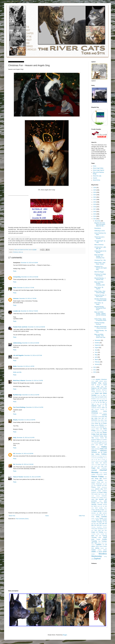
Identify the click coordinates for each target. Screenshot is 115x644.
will (97, 552)
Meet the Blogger (99, 272)
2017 (95, 209)
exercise (93, 427)
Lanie (99, 465)
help (93, 454)
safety (93, 499)
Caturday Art (103, 409)
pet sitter (104, 485)
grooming (104, 443)
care (103, 406)
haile (98, 447)
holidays (104, 454)
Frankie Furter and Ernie (20, 327)
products (105, 491)
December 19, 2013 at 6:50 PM (27, 420)
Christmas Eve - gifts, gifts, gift (100, 248)
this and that (98, 525)
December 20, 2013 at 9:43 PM (32, 477)
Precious (94, 491)
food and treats (101, 434)
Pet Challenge (98, 485)
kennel (102, 461)
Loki (102, 466)
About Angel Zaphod (99, 170)
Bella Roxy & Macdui (19, 381)
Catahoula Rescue (96, 408)
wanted (102, 548)
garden (105, 440)
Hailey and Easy (95, 449)
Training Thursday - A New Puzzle (100, 296)
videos (93, 546)
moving (105, 473)
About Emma (96, 180)
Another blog (96, 383)
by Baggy (94, 401)
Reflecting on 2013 (100, 231)
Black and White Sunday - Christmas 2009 (100, 283)
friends (102, 438)
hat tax (100, 452)
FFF (106, 431)
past (106, 482)
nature (105, 474)
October (97, 343)
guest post (95, 445)
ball (98, 388)
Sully (15, 438)
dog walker (101, 420)
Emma (101, 425)
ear (102, 423)
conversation (95, 417)
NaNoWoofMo (99, 474)
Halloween (103, 451)
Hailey (104, 447)
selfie (100, 501)
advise (93, 381)
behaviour (98, 390)
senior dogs (100, 503)
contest (104, 415)
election (97, 425)
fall (101, 427)
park (102, 482)
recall (93, 496)
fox (92, 436)
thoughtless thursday (102, 527)
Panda (98, 482)
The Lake (102, 524)
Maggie (93, 468)
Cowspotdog (17, 277)
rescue (98, 498)
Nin (101, 478)
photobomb (104, 487)
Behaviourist (99, 392)
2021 (95, 200)
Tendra (101, 518)
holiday (98, 454)
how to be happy (98, 456)
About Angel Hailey (98, 168)
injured (97, 461)
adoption (98, 379)
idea (99, 459)
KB (14, 454)
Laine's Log (94, 465)
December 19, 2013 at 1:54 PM (34, 381)
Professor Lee (95, 492)
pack (106, 480)
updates (99, 545)
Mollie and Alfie (17, 372)
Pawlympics (99, 484)
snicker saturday (95, 510)
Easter (105, 423)
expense (98, 427)
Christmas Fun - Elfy (100, 260)
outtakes (100, 480)
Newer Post (12, 516)
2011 (95, 370)
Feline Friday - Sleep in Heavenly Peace (100, 320)
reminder (94, 498)
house (93, 456)
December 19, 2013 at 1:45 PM (26, 366)
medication (104, 468)
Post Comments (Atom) (22, 519)
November (98, 340)
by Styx (103, 402)
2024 (95, 192)
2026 (95, 188)
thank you (99, 520)
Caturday (97, 409)
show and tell (101, 506)
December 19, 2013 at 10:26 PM (24, 454)
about (94, 379)
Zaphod (97, 559)
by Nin (98, 402)
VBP (103, 545)
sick (106, 506)
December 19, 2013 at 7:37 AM (26, 288)
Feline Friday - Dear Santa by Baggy (100, 292)
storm (103, 511)
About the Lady (97, 176)
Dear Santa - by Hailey (99, 304)
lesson (96, 466)
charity (105, 411)
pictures (97, 489)
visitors (97, 546)
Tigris (96, 530)
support (93, 515)
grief (100, 443)
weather (94, 550)
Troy (99, 541)
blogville (101, 397)
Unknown (16, 299)
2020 (95, 202)
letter (99, 466)
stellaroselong (17, 343)
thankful (105, 520)
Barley (105, 388)
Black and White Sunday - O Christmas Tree (99, 256)
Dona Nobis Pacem (96, 422)
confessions (94, 415)
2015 (95, 214)
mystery (93, 474)
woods (93, 554)
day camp (94, 418)
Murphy (15, 420)
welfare (105, 550)
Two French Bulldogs (19, 407)
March (97, 360)
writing (105, 556)
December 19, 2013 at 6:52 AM (30, 277)
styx (100, 513)
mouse (101, 473)
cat (106, 406)
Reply (15, 271)
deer (106, 418)
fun (106, 438)
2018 (95, 207)
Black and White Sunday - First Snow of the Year (100, 336)
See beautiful (100, 499)
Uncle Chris (104, 543)
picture (93, 489)
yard (92, 559)
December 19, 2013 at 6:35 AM (29, 263)
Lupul (105, 466)
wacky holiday (103, 546)
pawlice (93, 484)
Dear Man (101, 418)
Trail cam (98, 536)
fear (103, 427)
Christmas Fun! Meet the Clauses (100, 275)
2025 (95, 190)
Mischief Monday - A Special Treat (100, 279)
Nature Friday (98, 476)
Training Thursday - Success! (100, 323)
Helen (15, 288)
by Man (93, 402)
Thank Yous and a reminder (99, 238)
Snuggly (102, 510)
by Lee (104, 400)
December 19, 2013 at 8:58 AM (36, 327)
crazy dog (104, 417)
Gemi (93, 441)
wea (106, 548)
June (96, 352)
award (105, 385)
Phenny (93, 487)
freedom (97, 438)
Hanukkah (94, 452)
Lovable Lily (17, 311)
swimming (98, 515)
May (96, 355)
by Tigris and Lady (100, 404)
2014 (95, 216)
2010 (95, 372)
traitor (100, 537)
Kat (14, 464)
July (96, 350)
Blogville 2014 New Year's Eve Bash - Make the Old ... (100, 224)
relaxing (98, 496)
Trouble (98, 539)
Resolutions (98, 228)
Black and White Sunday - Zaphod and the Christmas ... (100, 314)
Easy (93, 425)
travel (105, 537)
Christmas (15, 252)
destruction (94, 420)
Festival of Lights (100, 431)
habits (93, 447)
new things (95, 479)
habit (106, 445)
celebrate (94, 411)
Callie (99, 406)
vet (106, 545)
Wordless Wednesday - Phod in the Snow (100, 327)
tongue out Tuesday (97, 532)
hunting (101, 458)
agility (97, 381)
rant (106, 494)
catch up (104, 408)
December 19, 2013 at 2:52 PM (31, 395)
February (97, 362)
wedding (99, 550)
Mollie (15, 366)
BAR (101, 388)
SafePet (105, 498)
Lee (92, 466)
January (97, 364)
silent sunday (99, 508)
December (98, 221)
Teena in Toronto (18, 477)
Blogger (65, 635)
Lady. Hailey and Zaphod (99, 463)
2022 (95, 197)
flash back (100, 432)
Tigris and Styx (102, 530)
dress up (21, 252)
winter (105, 552)
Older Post (82, 516)
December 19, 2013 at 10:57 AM (33, 355)
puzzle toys (97, 494)
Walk (93, 548)
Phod (99, 487)
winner (100, 552)
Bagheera (94, 388)
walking (97, 548)
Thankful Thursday (97, 522)
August (97, 348)
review (101, 498)
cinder (101, 413)
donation (103, 422)
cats (92, 409)
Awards (95, 178)
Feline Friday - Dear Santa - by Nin (100, 263)
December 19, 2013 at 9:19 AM (30, 343)
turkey (99, 543)
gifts (98, 441)
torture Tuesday (100, 534)
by (106, 399)
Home (47, 516)
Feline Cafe (99, 429)
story (106, 511)
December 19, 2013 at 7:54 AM (29, 311)
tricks (93, 539)
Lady (105, 461)
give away (102, 441)
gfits (96, 441)
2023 (95, 195)
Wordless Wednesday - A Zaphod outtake (100, 300)
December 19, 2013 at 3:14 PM (35, 407)
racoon (103, 494)
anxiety (105, 383)
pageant (93, 482)
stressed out (95, 513)
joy (100, 461)
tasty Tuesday (101, 517)
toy (106, 534)
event (106, 425)
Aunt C (94, 385)
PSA (93, 494)
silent (93, 508)
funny (98, 440)
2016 (95, 212)
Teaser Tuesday (95, 518)
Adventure (104, 379)
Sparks (95, 511)
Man (98, 468)
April (96, 357)
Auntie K (100, 385)
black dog (100, 395)
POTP (105, 489)
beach (93, 390)
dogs (106, 420)
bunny (104, 399)
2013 (95, 219)
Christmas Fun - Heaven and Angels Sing (101, 268)
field (95, 432)
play (102, 489)
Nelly (106, 477)
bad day (104, 387)
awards (93, 387)
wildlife (94, 552)
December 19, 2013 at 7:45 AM (28, 299)
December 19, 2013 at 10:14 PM (26, 438)
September (98, 345)
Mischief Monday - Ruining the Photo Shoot (100, 308)
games (102, 440)
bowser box (99, 399)
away (98, 387)
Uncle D (93, 545)
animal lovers (103, 381)
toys (93, 536)
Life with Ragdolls (18, 355)
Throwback (100, 529)
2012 (95, 367)
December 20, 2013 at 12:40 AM (24, 464)
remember (104, 496)
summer (105, 513)
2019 (95, 204)
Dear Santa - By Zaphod (99, 288)
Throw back (94, 529)
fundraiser (94, 440)
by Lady (99, 401)
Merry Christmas (99, 245)
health (105, 452)
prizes (99, 491)
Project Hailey (103, 492)
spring (99, 511)
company (105, 413)
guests (101, 445)
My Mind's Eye (17, 395)
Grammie (96, 443)
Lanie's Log (104, 465)
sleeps (105, 508)
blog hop (97, 397)
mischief (94, 470)
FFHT (93, 432)
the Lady (96, 524)
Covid (99, 417)
